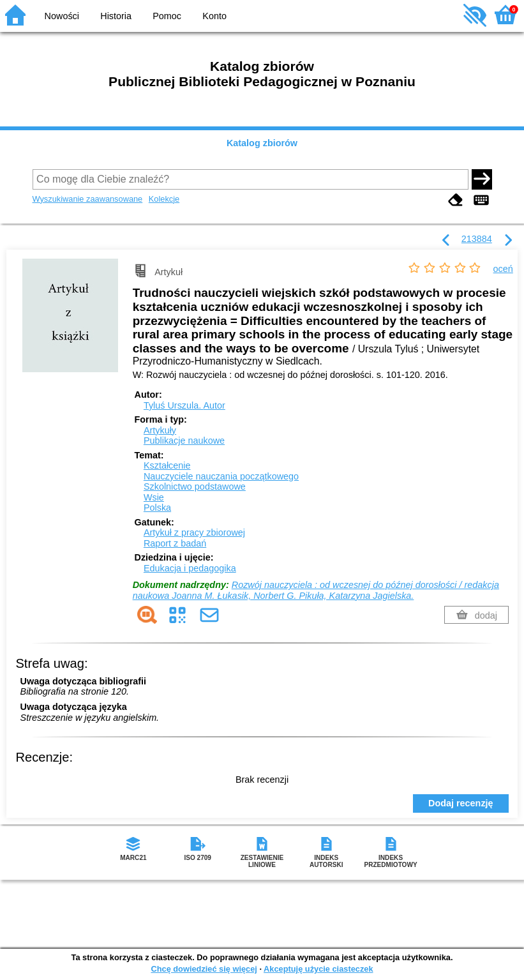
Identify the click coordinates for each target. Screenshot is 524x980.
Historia (116, 16)
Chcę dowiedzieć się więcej (204, 969)
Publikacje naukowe (184, 441)
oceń (503, 269)
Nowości (62, 16)
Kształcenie (167, 465)
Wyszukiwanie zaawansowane (88, 199)
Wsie (154, 497)
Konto (214, 16)
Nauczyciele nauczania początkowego (221, 476)
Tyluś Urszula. (184, 405)
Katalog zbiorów (262, 143)
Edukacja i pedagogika (190, 568)
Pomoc (167, 16)
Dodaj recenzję (461, 803)
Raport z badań (175, 543)
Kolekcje (164, 199)
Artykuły (160, 430)
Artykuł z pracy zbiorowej (194, 532)
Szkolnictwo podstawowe (195, 486)
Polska (157, 508)
